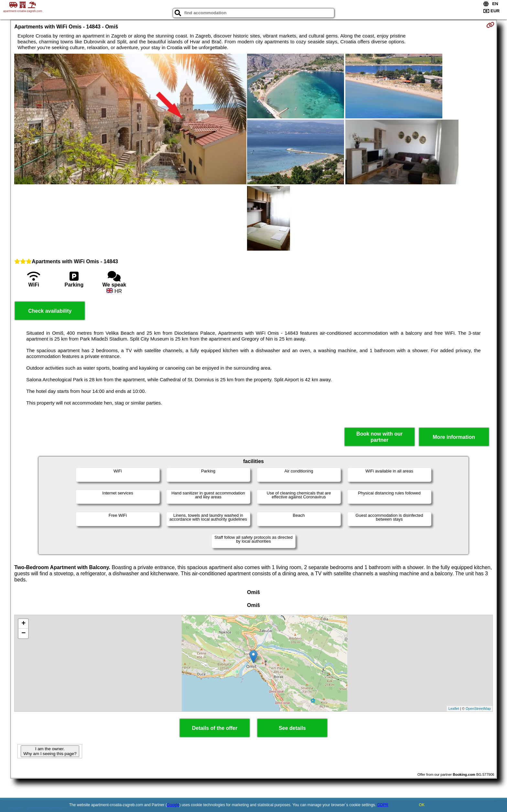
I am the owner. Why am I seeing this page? (50, 751)
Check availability (50, 311)
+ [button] (23, 624)
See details (292, 728)
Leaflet (454, 709)
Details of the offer (215, 728)
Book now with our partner (379, 437)
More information (454, 437)
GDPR (383, 805)
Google (173, 805)
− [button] (23, 633)
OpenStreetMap (478, 709)
